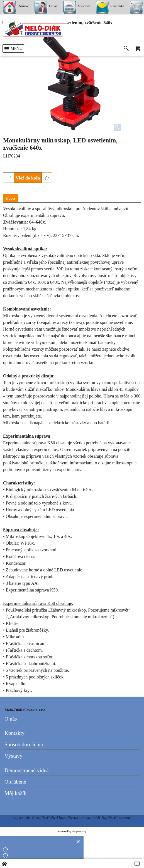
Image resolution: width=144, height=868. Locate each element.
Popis (11, 198)
